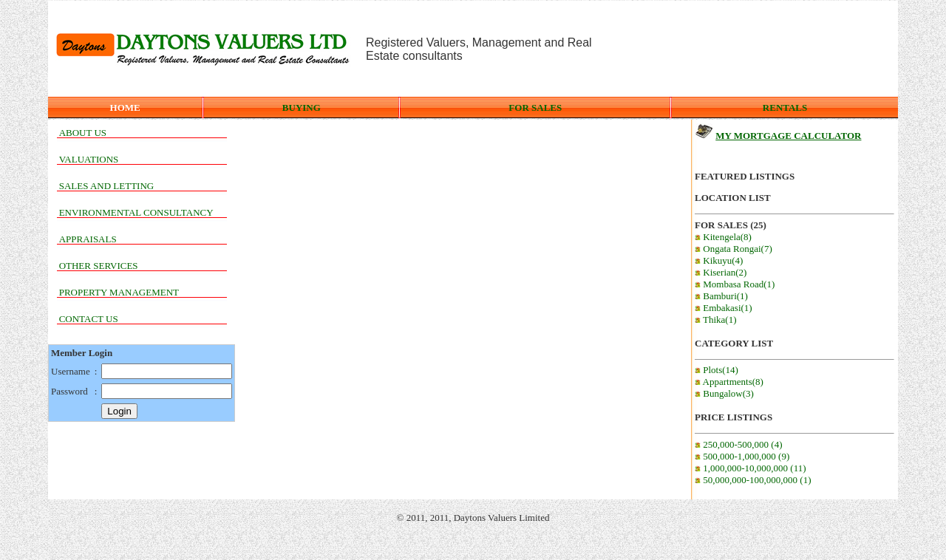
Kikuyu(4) (719, 260)
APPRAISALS (88, 239)
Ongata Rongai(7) (734, 249)
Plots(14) (717, 370)
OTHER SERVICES (99, 266)
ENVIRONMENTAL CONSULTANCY (136, 212)
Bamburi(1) (721, 296)
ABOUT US (83, 133)
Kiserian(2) (721, 272)
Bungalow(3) (724, 393)
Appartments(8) (729, 382)
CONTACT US (89, 319)
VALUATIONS (89, 159)
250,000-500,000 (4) (739, 444)
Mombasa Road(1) (735, 284)
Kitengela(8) (723, 237)
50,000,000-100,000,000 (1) (753, 480)
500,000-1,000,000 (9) (742, 456)
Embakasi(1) (724, 308)
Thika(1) (716, 320)
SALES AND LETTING (107, 186)
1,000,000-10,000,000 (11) (751, 468)
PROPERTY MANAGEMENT (119, 292)
